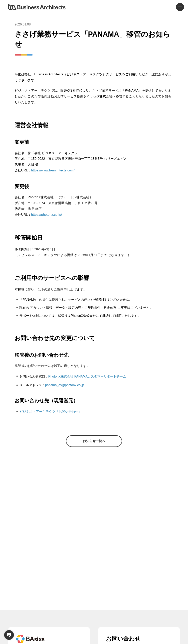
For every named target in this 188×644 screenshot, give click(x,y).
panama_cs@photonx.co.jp (65, 385)
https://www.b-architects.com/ (53, 170)
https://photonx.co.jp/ (47, 215)
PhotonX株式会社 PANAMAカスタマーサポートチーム (87, 376)
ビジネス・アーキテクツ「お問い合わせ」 (51, 412)
